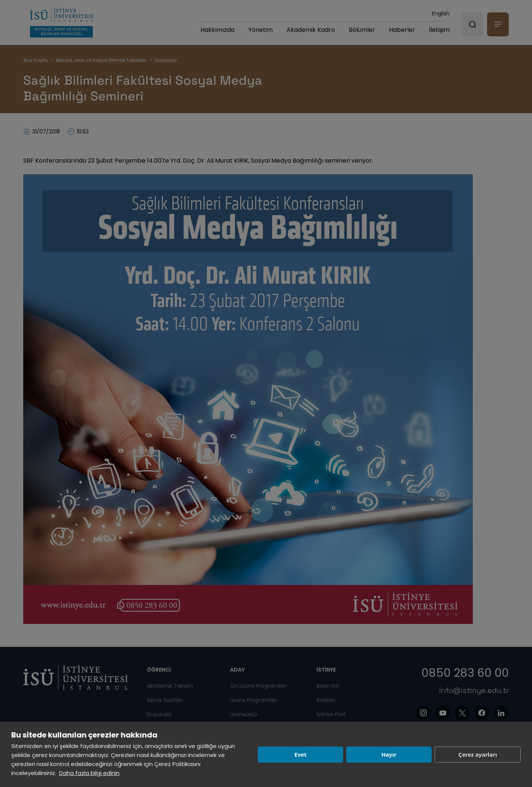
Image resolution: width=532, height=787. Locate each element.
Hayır (389, 754)
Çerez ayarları (478, 754)
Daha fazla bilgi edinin (89, 773)
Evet (300, 754)
